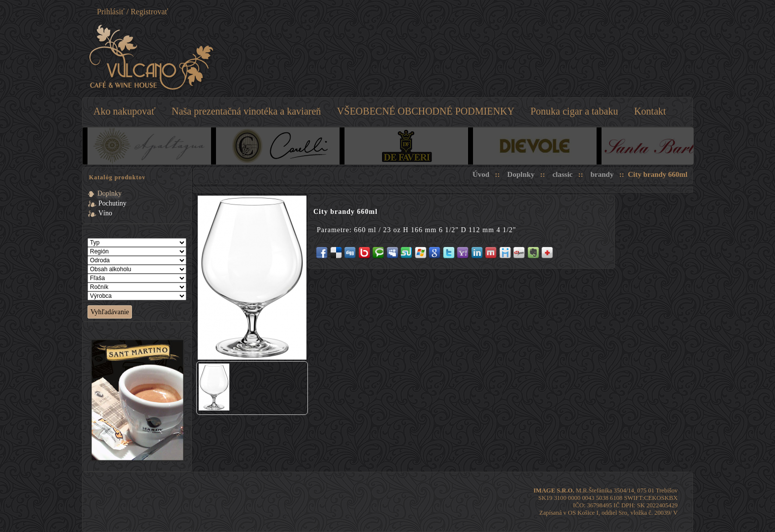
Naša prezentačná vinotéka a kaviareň (246, 111)
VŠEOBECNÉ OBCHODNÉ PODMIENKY (426, 111)
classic (563, 174)
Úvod (481, 174)
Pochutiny (112, 203)
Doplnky (109, 193)
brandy (602, 174)
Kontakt (650, 111)
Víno (105, 213)
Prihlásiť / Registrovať (132, 12)
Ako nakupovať (125, 111)
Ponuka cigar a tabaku (574, 111)
